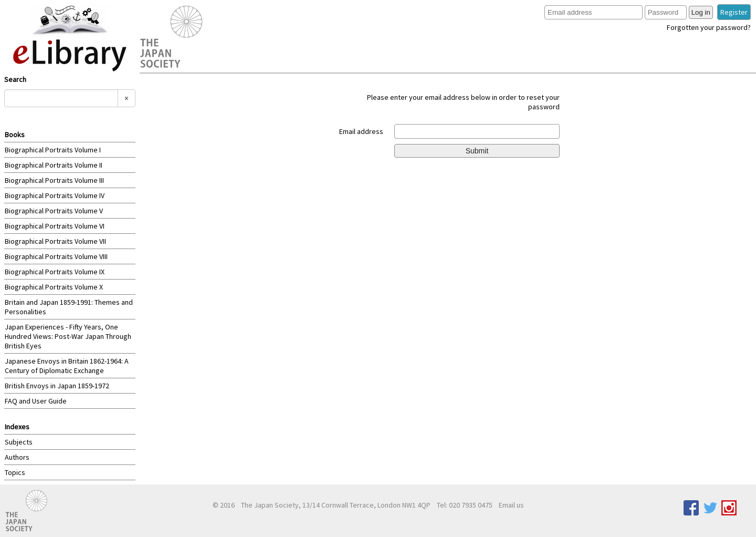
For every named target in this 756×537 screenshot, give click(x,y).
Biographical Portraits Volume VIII (56, 256)
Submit (477, 151)
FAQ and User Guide (36, 401)
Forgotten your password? (709, 27)
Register (734, 12)
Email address (361, 131)
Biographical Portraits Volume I (53, 150)
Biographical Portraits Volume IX (55, 272)
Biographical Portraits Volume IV (55, 195)
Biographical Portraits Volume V (54, 211)
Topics (15, 472)
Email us (511, 505)
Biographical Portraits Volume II (54, 165)
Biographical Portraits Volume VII (55, 241)
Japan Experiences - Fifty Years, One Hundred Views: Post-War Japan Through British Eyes (68, 336)
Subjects (19, 442)
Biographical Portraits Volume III (54, 180)
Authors (17, 457)
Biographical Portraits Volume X (54, 287)
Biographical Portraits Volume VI (55, 226)
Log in (701, 12)
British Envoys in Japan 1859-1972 (57, 386)
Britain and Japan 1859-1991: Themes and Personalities (69, 307)
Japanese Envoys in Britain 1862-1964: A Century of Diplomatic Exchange (67, 366)
